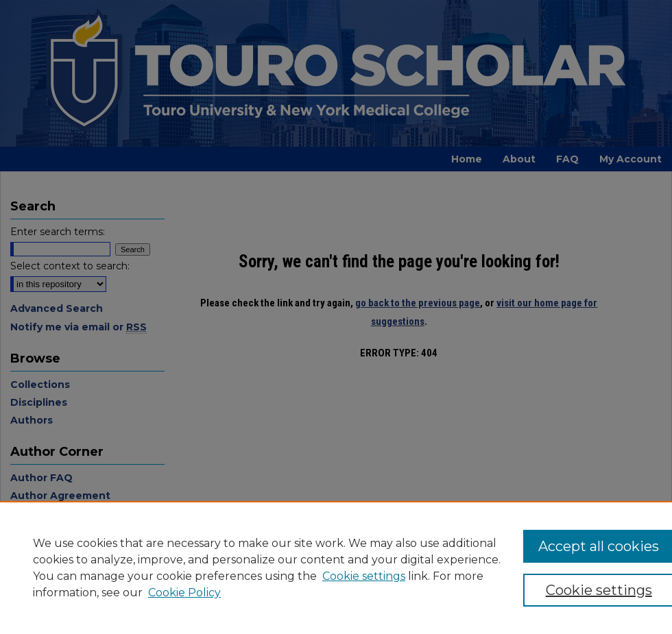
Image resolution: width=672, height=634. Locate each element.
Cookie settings (364, 576)
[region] (336, 568)
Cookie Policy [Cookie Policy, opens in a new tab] (184, 593)
